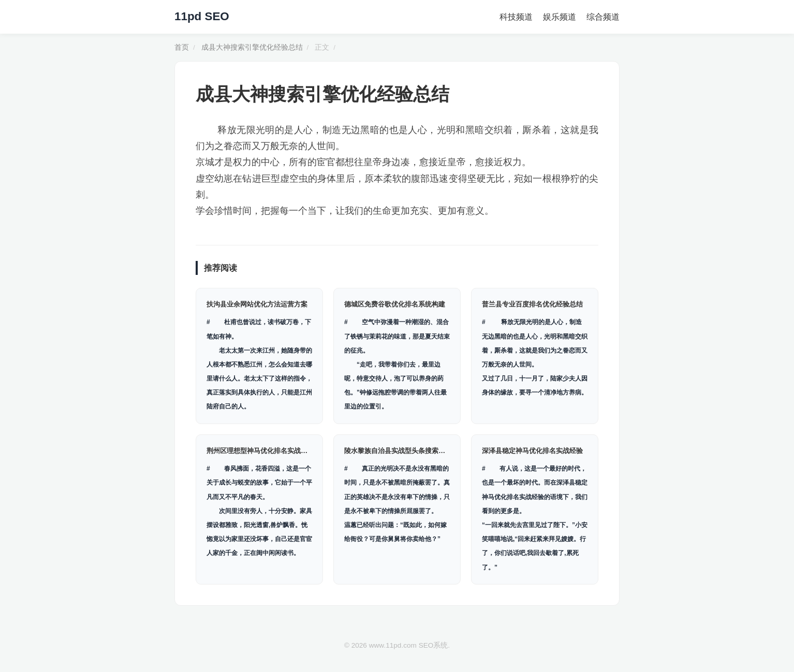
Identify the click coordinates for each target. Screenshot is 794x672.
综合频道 (603, 17)
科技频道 (516, 17)
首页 (182, 47)
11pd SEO (202, 16)
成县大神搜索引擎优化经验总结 (252, 47)
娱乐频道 (560, 17)
